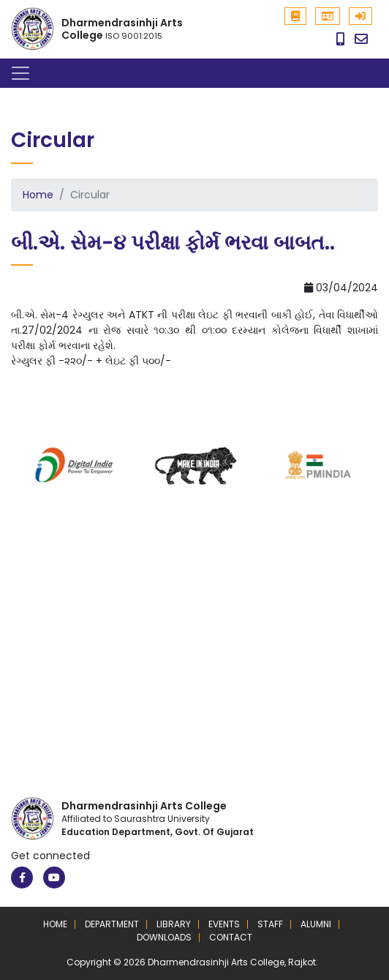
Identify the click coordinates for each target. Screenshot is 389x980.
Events (224, 924)
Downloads (164, 938)
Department (112, 924)
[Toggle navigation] (20, 73)
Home (38, 195)
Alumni (316, 924)
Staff (270, 924)
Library (174, 924)
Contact (231, 938)
